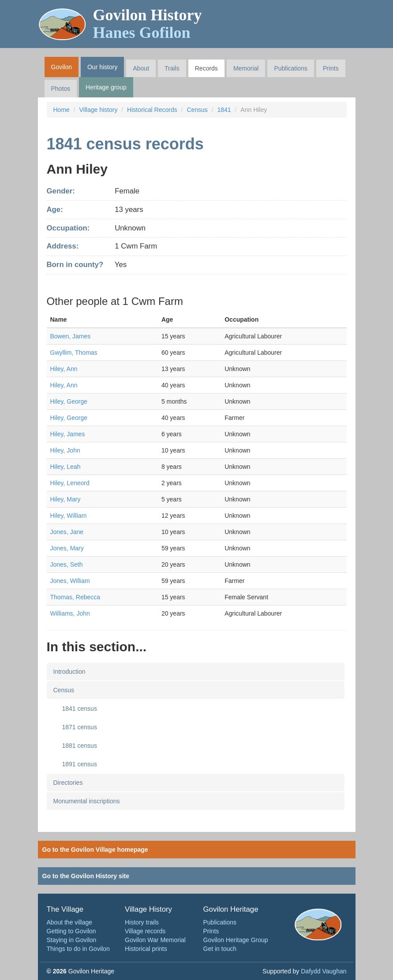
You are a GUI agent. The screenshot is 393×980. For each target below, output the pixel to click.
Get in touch (220, 949)
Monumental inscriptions (87, 801)
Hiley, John (65, 450)
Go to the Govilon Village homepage (95, 850)
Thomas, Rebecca (75, 597)
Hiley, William (69, 516)
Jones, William (70, 581)
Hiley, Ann (64, 369)
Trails (172, 68)
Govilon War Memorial (155, 940)
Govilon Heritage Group (236, 940)
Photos (61, 89)
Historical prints (146, 949)
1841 (224, 110)
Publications (291, 68)
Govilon (62, 67)
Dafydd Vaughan (324, 971)
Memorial (246, 68)
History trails (142, 922)
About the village (70, 922)
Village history (99, 110)
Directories (68, 783)
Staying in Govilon (72, 940)
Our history (102, 67)
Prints (331, 68)
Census (197, 110)
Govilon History (148, 24)
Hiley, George (69, 401)
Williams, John (70, 613)
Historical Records (152, 110)
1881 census (80, 746)
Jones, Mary (67, 548)
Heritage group (106, 87)
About (141, 68)
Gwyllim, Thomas (74, 353)
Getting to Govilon (71, 931)
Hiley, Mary (65, 499)
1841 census (80, 709)
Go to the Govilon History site (86, 876)
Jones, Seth (67, 564)
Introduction (69, 672)
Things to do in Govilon (78, 949)
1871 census (80, 727)
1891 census (80, 764)
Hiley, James (68, 434)
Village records (145, 931)
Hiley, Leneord (70, 483)
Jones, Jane (67, 532)
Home (62, 110)
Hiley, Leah (65, 467)
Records (206, 68)
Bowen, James (71, 336)
